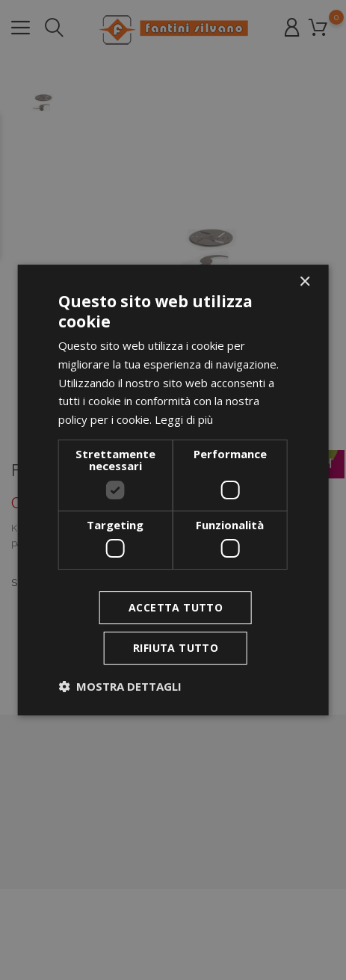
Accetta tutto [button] (176, 607)
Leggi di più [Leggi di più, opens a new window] (184, 419)
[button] (120, 686)
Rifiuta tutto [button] (176, 648)
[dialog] (173, 490)
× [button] (305, 282)
